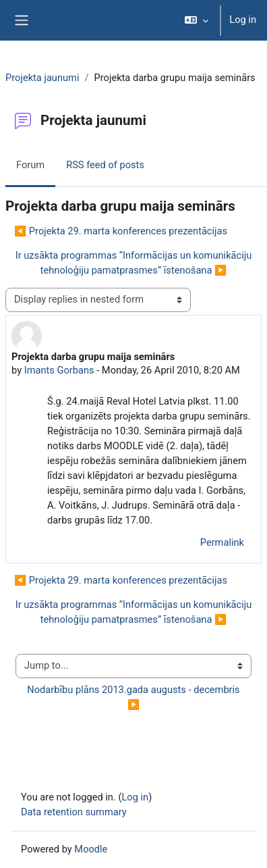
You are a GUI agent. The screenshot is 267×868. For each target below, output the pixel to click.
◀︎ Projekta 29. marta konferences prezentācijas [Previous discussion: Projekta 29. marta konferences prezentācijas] (121, 231)
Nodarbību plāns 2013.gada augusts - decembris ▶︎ (135, 697)
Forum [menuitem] (30, 165)
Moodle (91, 849)
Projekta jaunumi (42, 78)
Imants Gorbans (59, 370)
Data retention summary (74, 812)
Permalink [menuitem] (222, 542)
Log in (243, 20)
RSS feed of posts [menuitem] (105, 165)
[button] (197, 20)
